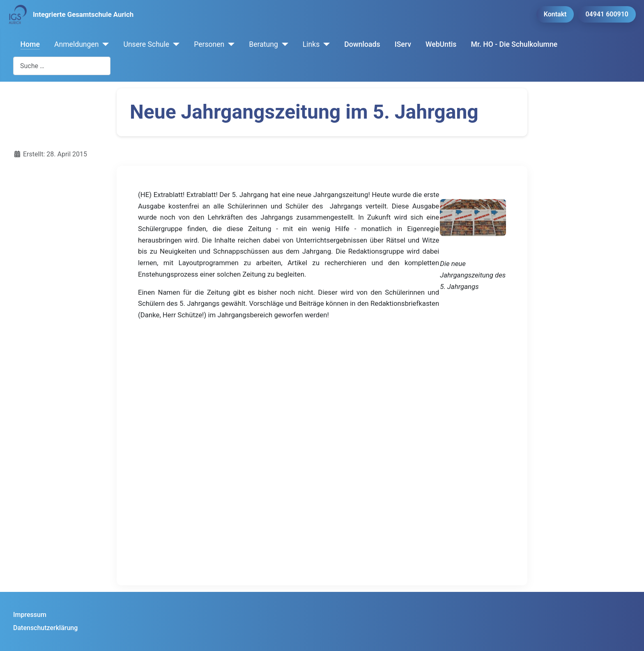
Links (311, 44)
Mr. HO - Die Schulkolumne (514, 44)
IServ (403, 44)
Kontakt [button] (555, 14)
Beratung (263, 44)
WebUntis (441, 44)
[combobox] (62, 66)
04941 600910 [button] (607, 14)
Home (30, 44)
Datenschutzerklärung (45, 628)
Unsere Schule (146, 44)
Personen (209, 44)
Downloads (362, 44)
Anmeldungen (77, 44)
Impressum (30, 615)
